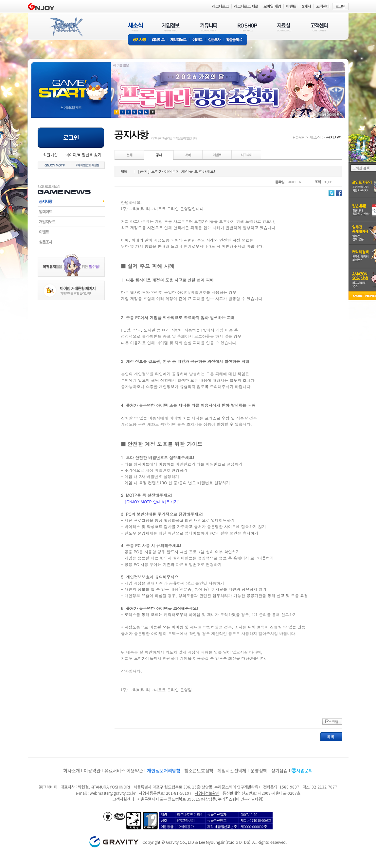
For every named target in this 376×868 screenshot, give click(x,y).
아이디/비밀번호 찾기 (83, 155)
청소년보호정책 (199, 771)
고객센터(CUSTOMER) (319, 27)
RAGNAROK (66, 27)
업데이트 (158, 40)
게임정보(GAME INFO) (171, 27)
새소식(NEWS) (135, 27)
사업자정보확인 (207, 793)
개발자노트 (179, 40)
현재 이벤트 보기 (153, 112)
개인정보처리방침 (164, 771)
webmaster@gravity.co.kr (113, 793)
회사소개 (72, 771)
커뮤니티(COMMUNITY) (209, 27)
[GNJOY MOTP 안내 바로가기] (152, 502)
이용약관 (92, 771)
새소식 (315, 137)
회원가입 (50, 155)
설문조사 (215, 40)
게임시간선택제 (232, 771)
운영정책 (259, 771)
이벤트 (197, 40)
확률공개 (235, 40)
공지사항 (138, 40)
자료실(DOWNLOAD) (284, 27)
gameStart (71, 84)
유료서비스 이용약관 (124, 771)
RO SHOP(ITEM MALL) (247, 27)
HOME (299, 137)
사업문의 (304, 771)
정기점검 (279, 771)
